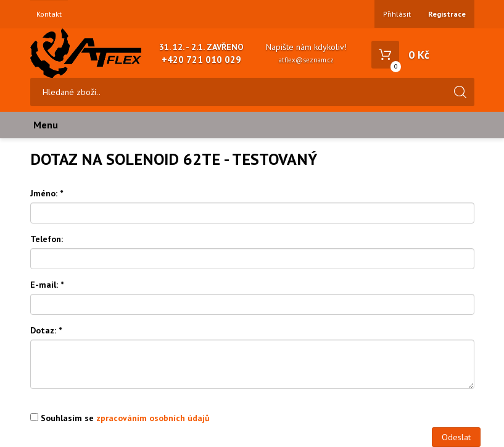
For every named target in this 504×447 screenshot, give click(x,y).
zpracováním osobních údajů (153, 418)
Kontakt (49, 14)
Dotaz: (46, 330)
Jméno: (47, 193)
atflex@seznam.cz (306, 60)
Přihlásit (397, 14)
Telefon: (47, 239)
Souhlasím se (120, 418)
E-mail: (47, 285)
